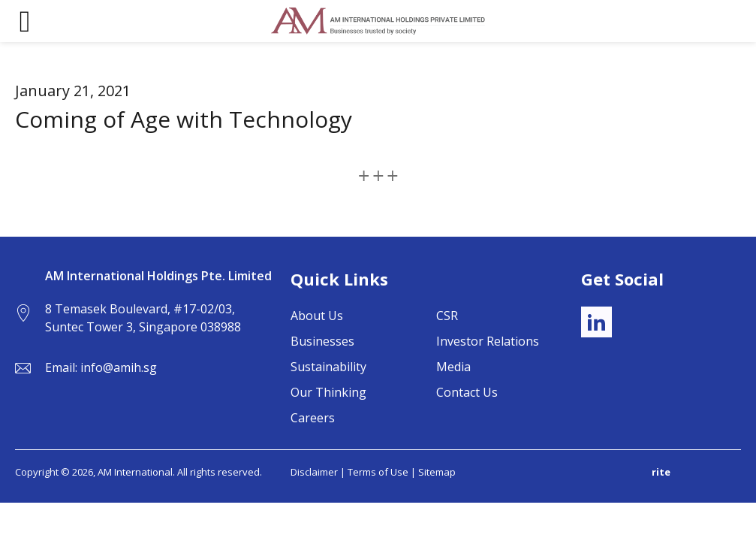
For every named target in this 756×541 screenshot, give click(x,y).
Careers (313, 418)
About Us (317, 316)
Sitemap (437, 472)
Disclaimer (314, 472)
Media (453, 367)
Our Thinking (328, 392)
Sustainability (328, 367)
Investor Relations (488, 341)
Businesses (322, 341)
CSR (447, 316)
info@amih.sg (119, 367)
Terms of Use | (383, 472)
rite (661, 472)
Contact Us (467, 392)
